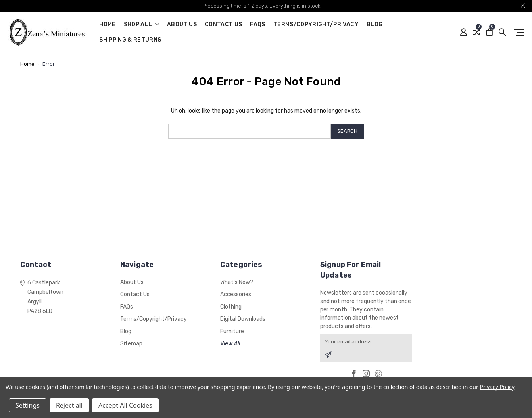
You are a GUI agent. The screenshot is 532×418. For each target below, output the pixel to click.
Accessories (236, 294)
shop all (142, 25)
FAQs (257, 25)
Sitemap (131, 344)
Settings (28, 405)
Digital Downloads (243, 319)
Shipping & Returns (130, 40)
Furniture (232, 331)
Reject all (69, 405)
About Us (182, 25)
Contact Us (224, 25)
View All (230, 344)
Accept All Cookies (125, 405)
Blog (375, 25)
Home (107, 25)
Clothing (231, 307)
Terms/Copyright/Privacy (316, 25)
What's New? (237, 282)
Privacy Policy (497, 387)
